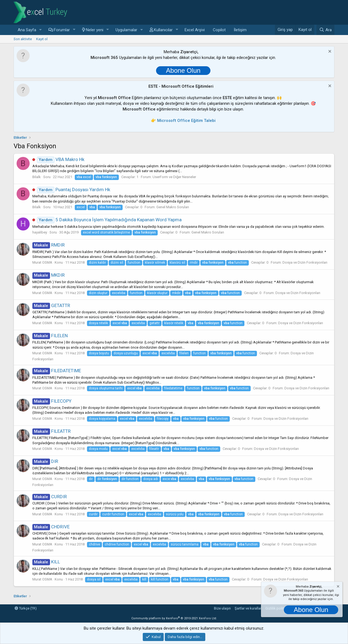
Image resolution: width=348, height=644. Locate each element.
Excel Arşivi (195, 30)
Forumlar (62, 30)
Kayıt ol (42, 39)
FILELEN (50, 336)
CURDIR (50, 497)
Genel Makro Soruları (173, 207)
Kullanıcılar (163, 30)
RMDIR (49, 245)
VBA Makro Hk (61, 159)
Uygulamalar (126, 30)
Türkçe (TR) (26, 608)
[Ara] (325, 30)
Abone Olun (183, 70)
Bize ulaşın (222, 608)
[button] (41, 30)
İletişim (240, 30)
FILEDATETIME (57, 371)
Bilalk (37, 177)
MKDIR (49, 275)
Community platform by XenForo (174, 618)
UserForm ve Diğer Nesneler (174, 177)
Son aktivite (23, 39)
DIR (45, 461)
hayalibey (40, 232)
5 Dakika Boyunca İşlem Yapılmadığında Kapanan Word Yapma (109, 220)
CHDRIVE (51, 527)
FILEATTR (52, 431)
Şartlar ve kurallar (248, 608)
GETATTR (51, 305)
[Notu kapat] (329, 52)
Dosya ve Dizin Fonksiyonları (305, 262)
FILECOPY (52, 401)
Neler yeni (95, 30)
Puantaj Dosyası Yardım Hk (74, 190)
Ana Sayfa (27, 30)
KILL (46, 562)
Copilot (219, 30)
